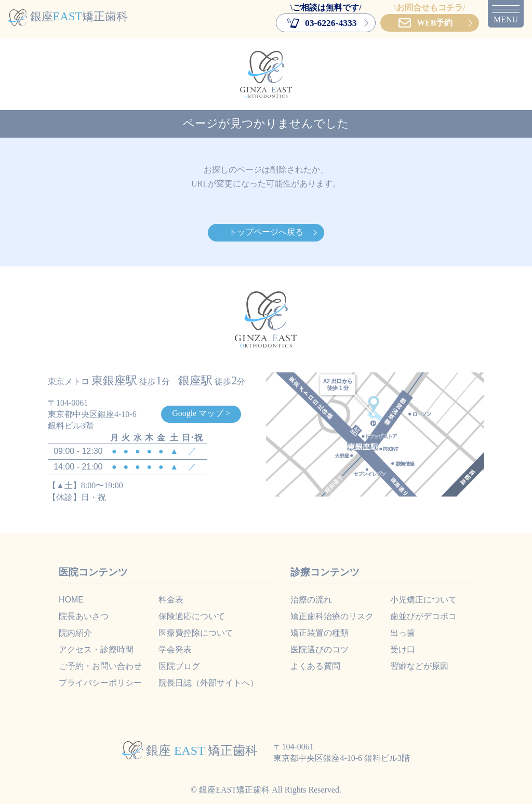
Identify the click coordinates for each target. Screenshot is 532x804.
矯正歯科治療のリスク (332, 616)
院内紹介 (75, 633)
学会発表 (175, 649)
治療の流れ (311, 600)
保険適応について (192, 616)
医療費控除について (196, 633)
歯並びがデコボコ (423, 616)
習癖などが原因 (419, 666)
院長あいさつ (84, 616)
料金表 (171, 600)
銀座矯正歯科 (68, 16)
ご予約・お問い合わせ (100, 666)
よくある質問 (315, 666)
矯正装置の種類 (320, 633)
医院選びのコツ (320, 649)
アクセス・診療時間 (96, 649)
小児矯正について (423, 600)
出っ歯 (403, 633)
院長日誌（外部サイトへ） (208, 683)
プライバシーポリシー (100, 683)
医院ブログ (179, 666)
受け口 (403, 649)
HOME (71, 600)
